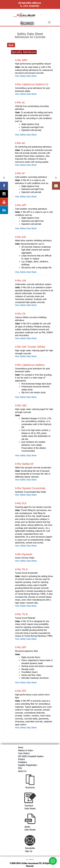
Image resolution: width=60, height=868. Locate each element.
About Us (22, 771)
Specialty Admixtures (24, 52)
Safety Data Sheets (30, 828)
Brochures (30, 787)
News (21, 747)
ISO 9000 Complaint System (31, 756)
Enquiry (21, 759)
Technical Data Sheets (30, 807)
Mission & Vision (26, 750)
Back (11, 45)
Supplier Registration (28, 765)
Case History (24, 753)
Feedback (22, 762)
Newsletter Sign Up (30, 850)
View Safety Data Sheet (26, 76)
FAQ (20, 768)
